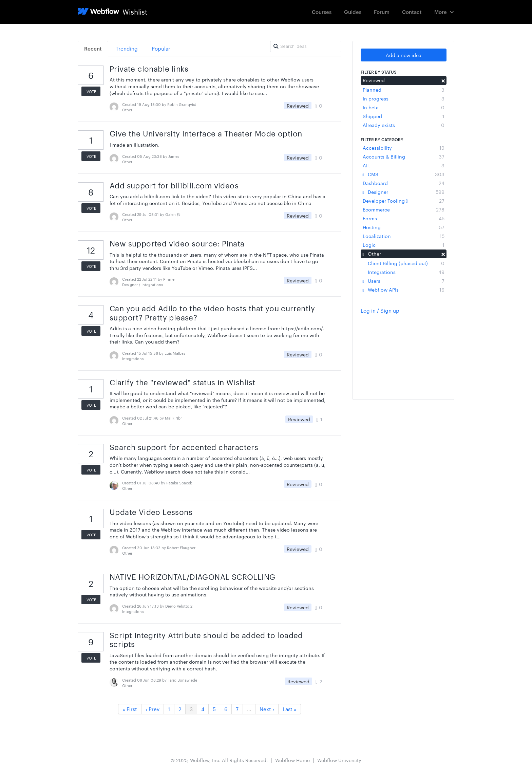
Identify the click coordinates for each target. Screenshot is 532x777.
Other (404, 254)
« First (130, 709)
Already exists (404, 125)
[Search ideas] (306, 47)
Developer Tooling (404, 201)
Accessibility (404, 148)
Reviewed (404, 80)
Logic (404, 245)
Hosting (404, 227)
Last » (290, 709)
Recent (93, 48)
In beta (404, 107)
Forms (404, 218)
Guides (353, 12)
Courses (322, 12)
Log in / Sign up (380, 310)
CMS (404, 174)
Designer (404, 192)
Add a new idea (404, 55)
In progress (404, 98)
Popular (161, 48)
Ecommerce (404, 209)
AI (404, 165)
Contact (412, 12)
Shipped (404, 116)
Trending (127, 48)
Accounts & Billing (404, 156)
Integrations (406, 272)
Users (404, 281)
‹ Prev (153, 709)
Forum (382, 12)
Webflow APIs (404, 290)
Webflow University (339, 760)
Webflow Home (292, 760)
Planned (404, 90)
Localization (404, 236)
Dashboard (404, 183)
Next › (267, 709)
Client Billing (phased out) (406, 263)
